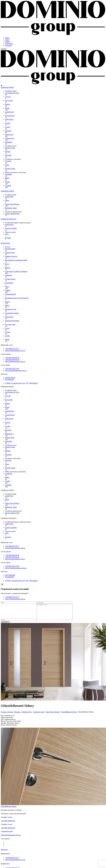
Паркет (8, 42)
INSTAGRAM (10, 378)
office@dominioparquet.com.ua (16, 370)
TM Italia (8, 155)
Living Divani (10, 116)
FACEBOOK (10, 380)
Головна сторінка (7, 715)
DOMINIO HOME (7, 87)
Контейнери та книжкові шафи (16, 260)
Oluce (7, 165)
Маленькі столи (11, 309)
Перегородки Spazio (12, 321)
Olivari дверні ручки (12, 214)
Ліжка (7, 306)
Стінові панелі (10, 279)
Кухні (7, 264)
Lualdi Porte (9, 197)
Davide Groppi (10, 169)
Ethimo (8, 104)
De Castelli (9, 100)
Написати (4, 853)
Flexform (8, 131)
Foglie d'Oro (9, 225)
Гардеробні (9, 283)
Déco (7, 234)
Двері (7, 40)
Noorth (7, 182)
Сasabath (8, 186)
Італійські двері (39, 715)
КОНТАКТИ (5, 243)
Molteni (8, 152)
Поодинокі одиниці (12, 313)
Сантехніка (9, 44)
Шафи (7, 340)
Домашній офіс (11, 294)
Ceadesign (9, 174)
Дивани (8, 290)
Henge (7, 108)
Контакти (8, 45)
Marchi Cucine (10, 148)
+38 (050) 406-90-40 (12, 360)
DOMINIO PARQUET (9, 219)
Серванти (8, 275)
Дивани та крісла (11, 256)
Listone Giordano (11, 228)
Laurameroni (9, 112)
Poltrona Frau (10, 138)
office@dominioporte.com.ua (15, 361)
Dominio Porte (27, 715)
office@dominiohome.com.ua (15, 351)
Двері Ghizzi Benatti (12, 204)
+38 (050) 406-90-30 (12, 358)
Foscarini (8, 161)
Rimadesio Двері (11, 208)
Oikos (7, 200)
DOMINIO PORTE (7, 191)
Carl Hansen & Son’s (12, 93)
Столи (7, 328)
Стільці (8, 332)
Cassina (8, 127)
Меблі (7, 38)
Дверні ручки (10, 253)
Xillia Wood (9, 119)
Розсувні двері (10, 324)
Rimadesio (9, 142)
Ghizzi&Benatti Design (69, 715)
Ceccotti (8, 97)
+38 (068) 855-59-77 (12, 349)
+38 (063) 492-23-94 (12, 369)
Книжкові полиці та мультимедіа (17, 298)
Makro (7, 178)
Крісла (7, 302)
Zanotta (8, 123)
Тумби (7, 336)
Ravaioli (8, 238)
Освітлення (9, 317)
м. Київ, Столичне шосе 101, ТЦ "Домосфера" (22, 383)
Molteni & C (9, 135)
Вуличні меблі (10, 249)
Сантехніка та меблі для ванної (16, 271)
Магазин (17, 715)
